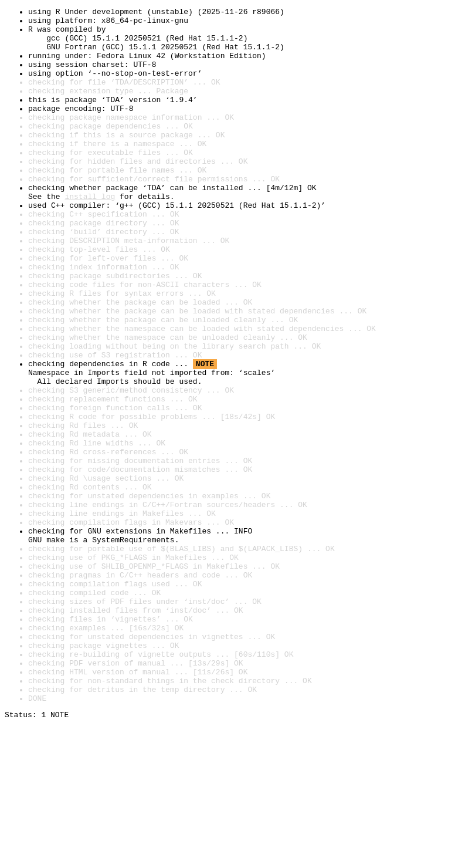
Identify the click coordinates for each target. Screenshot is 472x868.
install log (90, 235)
